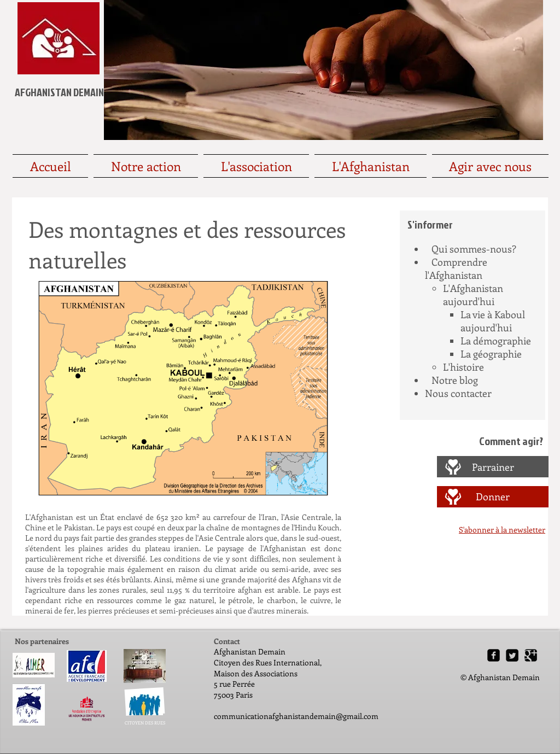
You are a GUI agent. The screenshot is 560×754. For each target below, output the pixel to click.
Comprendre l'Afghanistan (456, 268)
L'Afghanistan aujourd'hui (473, 295)
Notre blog (455, 380)
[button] (183, 388)
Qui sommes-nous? (474, 249)
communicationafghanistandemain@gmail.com (296, 716)
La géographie (491, 354)
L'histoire (463, 367)
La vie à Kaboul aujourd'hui (493, 321)
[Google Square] (531, 655)
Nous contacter (458, 393)
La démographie (496, 341)
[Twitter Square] (512, 655)
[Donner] (493, 497)
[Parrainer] (493, 467)
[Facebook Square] (494, 655)
